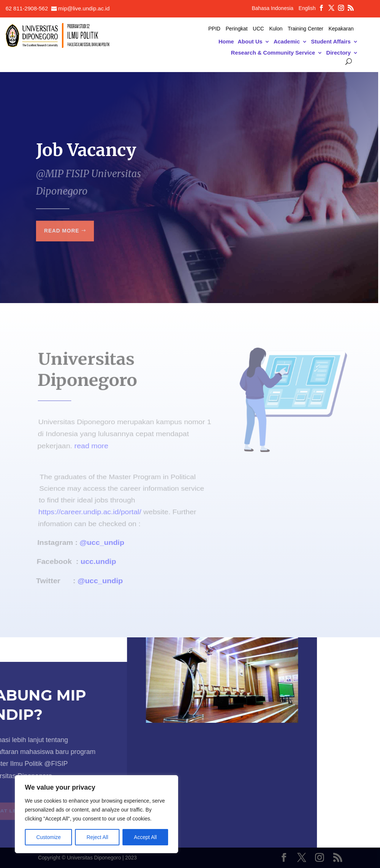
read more (91, 444)
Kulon (276, 29)
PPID (214, 29)
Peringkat (237, 29)
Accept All (145, 837)
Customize (49, 837)
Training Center (305, 29)
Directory (338, 53)
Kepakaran (341, 29)
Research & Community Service (273, 53)
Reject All (97, 837)
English (307, 8)
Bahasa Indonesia (272, 8)
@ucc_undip (102, 540)
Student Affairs (331, 42)
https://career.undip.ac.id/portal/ (90, 515)
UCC (258, 29)
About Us (250, 42)
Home (226, 42)
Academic (287, 42)
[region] (96, 814)
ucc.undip (98, 557)
